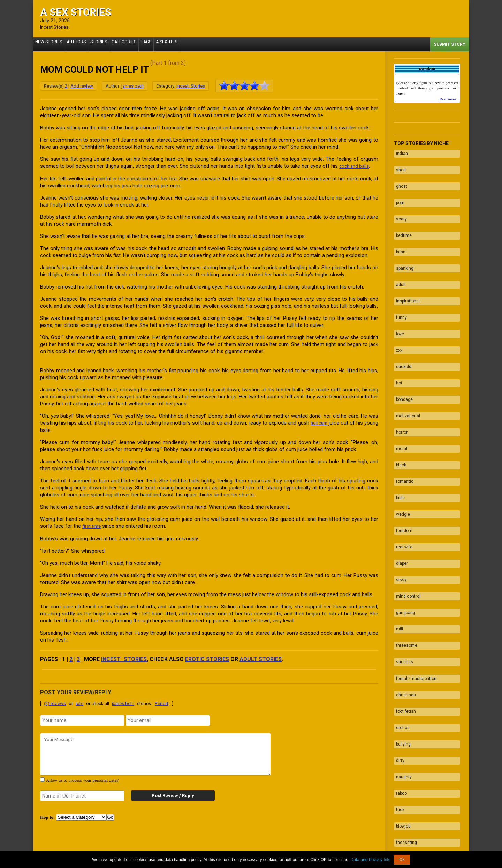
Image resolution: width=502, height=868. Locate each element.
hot (397, 342)
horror (400, 383)
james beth (132, 86)
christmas (404, 601)
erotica (401, 628)
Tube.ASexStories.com (279, 848)
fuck (398, 696)
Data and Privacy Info (371, 860)
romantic (403, 424)
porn (398, 193)
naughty (402, 669)
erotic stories (207, 658)
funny (399, 288)
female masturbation (414, 587)
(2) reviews (55, 702)
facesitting (404, 723)
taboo (399, 682)
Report (162, 702)
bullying (401, 642)
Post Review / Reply (167, 794)
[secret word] (82, 794)
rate (79, 702)
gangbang (404, 533)
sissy (399, 506)
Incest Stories (56, 27)
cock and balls (356, 166)
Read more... (449, 99)
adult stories (261, 658)
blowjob (401, 710)
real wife (402, 478)
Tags (159, 44)
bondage (402, 356)
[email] (168, 719)
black (399, 410)
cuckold (402, 329)
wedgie (401, 451)
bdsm (399, 233)
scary (399, 206)
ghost (400, 179)
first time (93, 525)
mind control (406, 519)
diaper (400, 492)
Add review (82, 86)
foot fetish (404, 614)
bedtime (402, 220)
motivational (406, 369)
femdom (402, 465)
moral (400, 397)
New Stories (50, 44)
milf (398, 546)
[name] (82, 719)
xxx (397, 315)
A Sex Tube (183, 44)
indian (400, 152)
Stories (106, 44)
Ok (402, 860)
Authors (80, 44)
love (398, 301)
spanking (403, 247)
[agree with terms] (42, 778)
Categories (134, 44)
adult (399, 261)
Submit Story (450, 44)
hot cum (331, 422)
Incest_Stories (191, 86)
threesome (405, 560)
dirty (398, 655)
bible (398, 437)
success (402, 574)
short (399, 165)
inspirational (406, 274)
